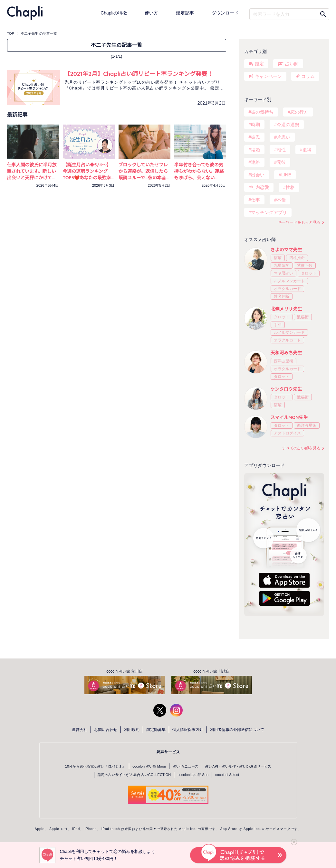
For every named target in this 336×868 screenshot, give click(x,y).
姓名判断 (282, 296)
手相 (278, 325)
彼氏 (255, 137)
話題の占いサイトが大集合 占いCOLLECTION (134, 775)
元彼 (281, 162)
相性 (281, 150)
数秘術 (303, 317)
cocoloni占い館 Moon (149, 766)
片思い (283, 137)
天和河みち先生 (286, 353)
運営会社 (80, 730)
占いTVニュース (186, 766)
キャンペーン (268, 76)
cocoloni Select (227, 775)
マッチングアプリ (269, 212)
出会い (258, 175)
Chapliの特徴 (114, 13)
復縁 (307, 150)
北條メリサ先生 (286, 309)
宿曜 (278, 258)
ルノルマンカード (289, 281)
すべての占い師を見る (301, 448)
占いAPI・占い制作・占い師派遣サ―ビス (238, 766)
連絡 (255, 162)
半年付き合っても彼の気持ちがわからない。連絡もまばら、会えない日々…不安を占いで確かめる (199, 178)
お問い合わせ (106, 730)
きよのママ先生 (286, 250)
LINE (286, 175)
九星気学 (282, 266)
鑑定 (259, 64)
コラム (308, 76)
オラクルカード (287, 289)
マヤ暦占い (283, 273)
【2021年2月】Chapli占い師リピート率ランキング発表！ (139, 74)
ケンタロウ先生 (286, 389)
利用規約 (132, 730)
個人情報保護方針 (188, 730)
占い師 (292, 64)
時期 (255, 125)
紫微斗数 (305, 266)
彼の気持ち (262, 112)
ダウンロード (225, 13)
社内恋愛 (260, 187)
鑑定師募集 (156, 730)
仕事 (255, 200)
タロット (309, 273)
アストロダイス (287, 433)
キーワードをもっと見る (299, 222)
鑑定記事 (185, 13)
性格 (290, 187)
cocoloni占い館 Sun (193, 775)
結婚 (255, 150)
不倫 (281, 200)
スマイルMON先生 (289, 417)
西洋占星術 (283, 361)
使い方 (151, 13)
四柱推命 (297, 258)
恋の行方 (299, 112)
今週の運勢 (288, 125)
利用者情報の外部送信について (237, 730)
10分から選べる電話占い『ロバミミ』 (95, 766)
